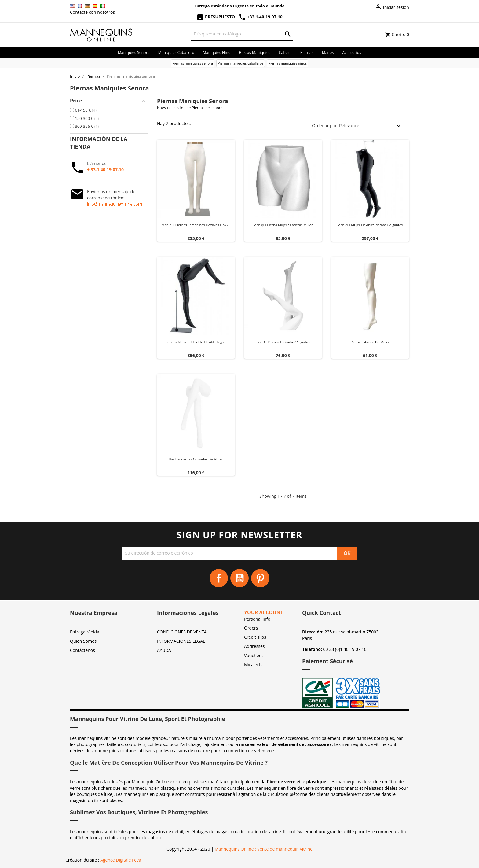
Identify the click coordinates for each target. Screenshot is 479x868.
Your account (264, 612)
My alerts (253, 665)
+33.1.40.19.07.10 (261, 17)
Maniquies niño (217, 52)
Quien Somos (83, 641)
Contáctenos (82, 650)
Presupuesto (216, 17)
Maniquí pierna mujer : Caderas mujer (283, 225)
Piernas (307, 52)
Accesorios (352, 52)
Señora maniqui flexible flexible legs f (196, 342)
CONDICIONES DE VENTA (182, 632)
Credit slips (255, 637)
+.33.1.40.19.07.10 (105, 170)
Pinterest (260, 578)
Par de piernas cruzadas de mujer (196, 459)
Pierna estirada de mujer (370, 342)
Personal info (257, 619)
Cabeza (285, 52)
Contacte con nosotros (92, 12)
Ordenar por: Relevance (336, 126)
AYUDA (164, 650)
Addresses (254, 646)
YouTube (239, 578)
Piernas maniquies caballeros (241, 63)
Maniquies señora (134, 52)
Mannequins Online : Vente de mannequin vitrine (264, 849)
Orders (251, 628)
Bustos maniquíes (254, 52)
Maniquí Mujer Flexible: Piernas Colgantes (370, 225)
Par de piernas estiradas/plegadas (283, 342)
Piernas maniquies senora (193, 63)
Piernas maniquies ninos (287, 63)
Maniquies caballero (176, 52)
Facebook (219, 578)
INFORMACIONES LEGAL (181, 641)
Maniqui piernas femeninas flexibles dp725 (196, 225)
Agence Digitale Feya (121, 860)
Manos (328, 52)
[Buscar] (242, 34)
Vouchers (253, 655)
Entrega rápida (85, 632)
